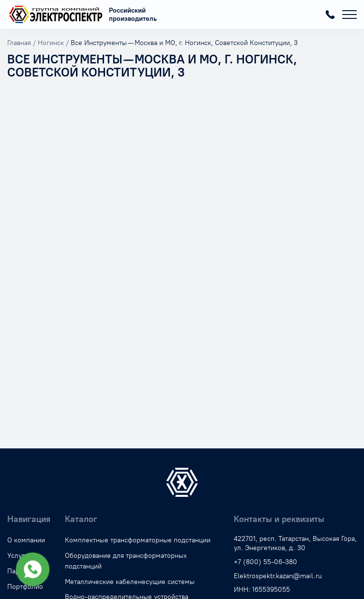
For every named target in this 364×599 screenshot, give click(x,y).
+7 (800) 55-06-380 (330, 15)
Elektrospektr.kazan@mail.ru (278, 576)
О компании (26, 540)
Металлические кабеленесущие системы (130, 582)
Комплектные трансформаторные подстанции (138, 540)
